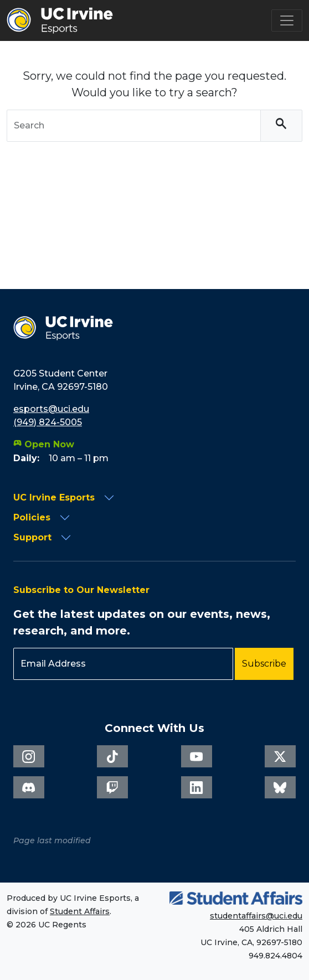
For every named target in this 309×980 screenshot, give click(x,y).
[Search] (281, 126)
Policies (32, 517)
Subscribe (264, 664)
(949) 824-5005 (48, 422)
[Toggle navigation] (287, 20)
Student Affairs (80, 911)
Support (32, 537)
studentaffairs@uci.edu (256, 916)
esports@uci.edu (51, 409)
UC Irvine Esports (54, 497)
